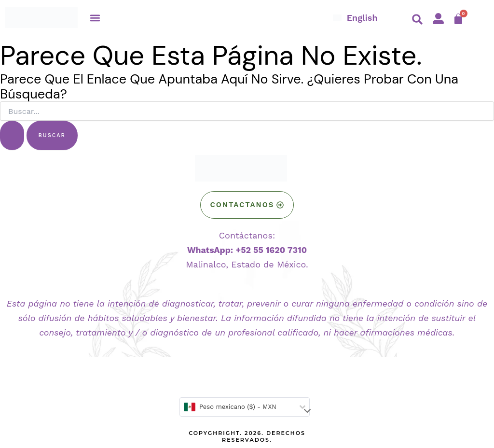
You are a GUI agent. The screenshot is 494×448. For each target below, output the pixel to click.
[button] (95, 18)
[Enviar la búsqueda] (12, 135)
